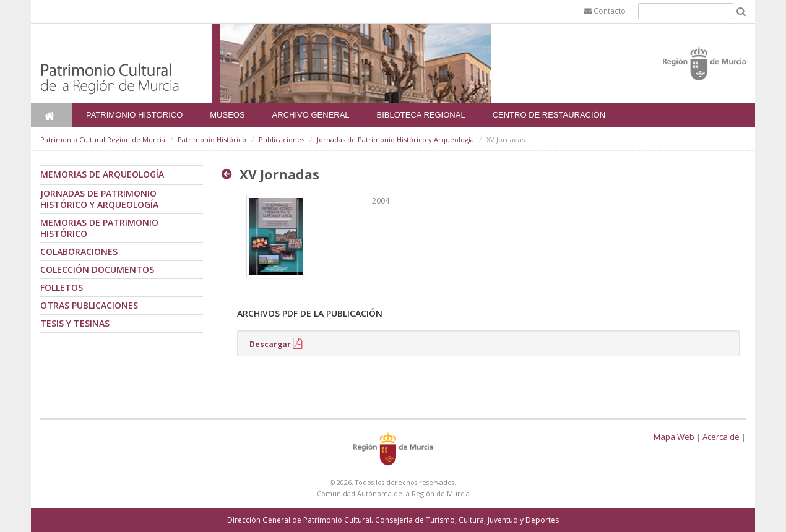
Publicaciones (282, 139)
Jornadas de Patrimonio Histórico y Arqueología (395, 139)
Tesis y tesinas (75, 323)
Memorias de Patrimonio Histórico (99, 228)
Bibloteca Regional (421, 115)
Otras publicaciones (89, 305)
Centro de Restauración (549, 115)
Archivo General (311, 115)
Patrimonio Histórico (134, 115)
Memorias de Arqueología (102, 174)
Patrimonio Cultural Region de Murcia (103, 139)
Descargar (270, 344)
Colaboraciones (79, 251)
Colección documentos (97, 269)
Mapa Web (674, 437)
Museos (227, 115)
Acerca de (721, 437)
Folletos (62, 287)
